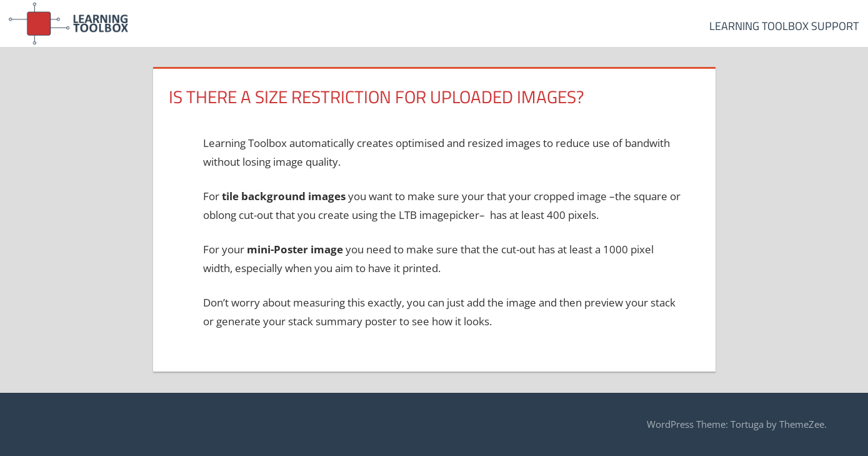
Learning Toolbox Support (784, 26)
